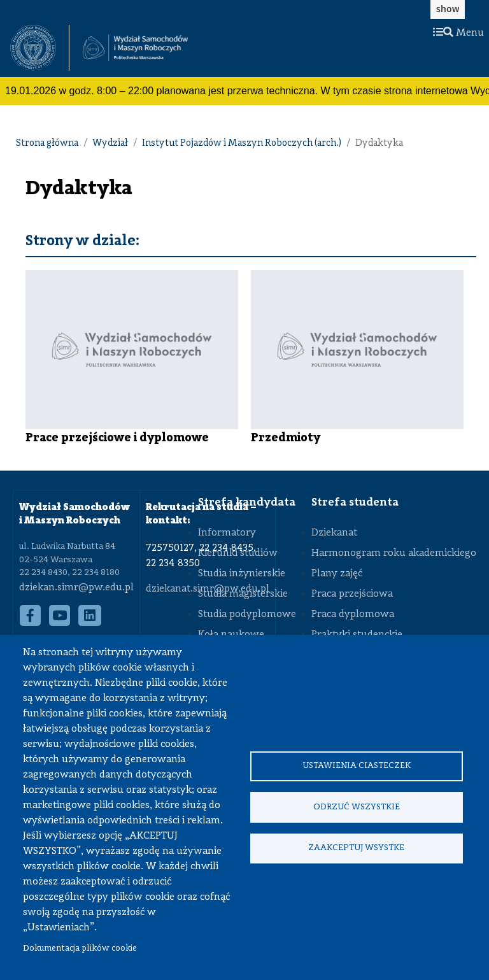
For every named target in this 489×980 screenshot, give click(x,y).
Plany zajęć (337, 574)
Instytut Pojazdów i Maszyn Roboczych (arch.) (242, 144)
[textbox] (40, 48)
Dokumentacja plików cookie (80, 948)
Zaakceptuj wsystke (356, 849)
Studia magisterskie (243, 594)
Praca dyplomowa (353, 614)
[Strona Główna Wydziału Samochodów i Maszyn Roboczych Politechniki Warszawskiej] (135, 48)
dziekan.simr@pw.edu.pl (76, 588)
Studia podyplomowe (247, 614)
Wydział (110, 144)
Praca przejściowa (352, 594)
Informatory (227, 533)
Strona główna (47, 144)
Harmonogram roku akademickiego (394, 553)
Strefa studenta (355, 502)
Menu (458, 33)
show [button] (448, 9)
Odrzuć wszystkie (357, 807)
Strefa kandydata (247, 502)
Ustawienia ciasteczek (357, 766)
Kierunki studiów (238, 553)
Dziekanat (334, 533)
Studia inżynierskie (242, 574)
